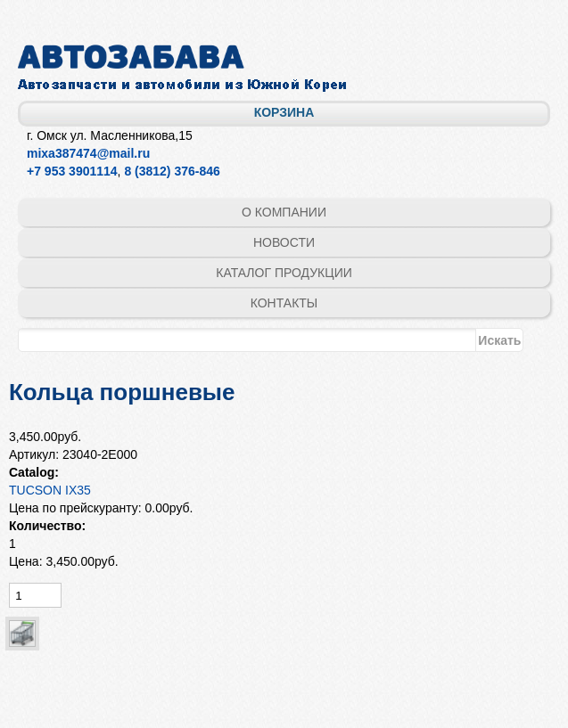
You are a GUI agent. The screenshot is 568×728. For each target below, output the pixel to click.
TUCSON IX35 (50, 490)
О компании (284, 212)
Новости (284, 242)
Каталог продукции (284, 273)
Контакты (284, 303)
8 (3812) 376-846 (172, 171)
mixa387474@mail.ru (88, 153)
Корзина (284, 112)
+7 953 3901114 (72, 171)
